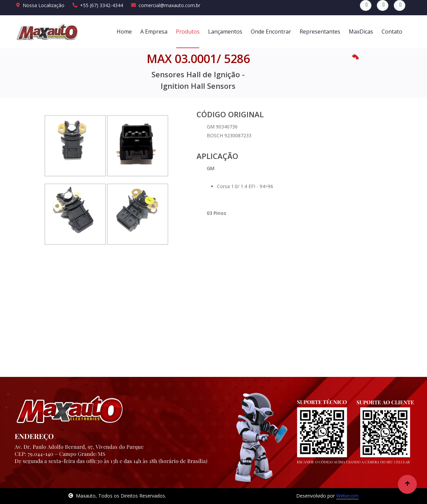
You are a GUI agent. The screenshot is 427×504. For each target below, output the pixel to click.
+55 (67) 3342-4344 (98, 5)
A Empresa (154, 32)
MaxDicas (361, 32)
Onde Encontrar (271, 32)
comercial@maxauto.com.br (166, 5)
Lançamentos (225, 32)
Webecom (347, 496)
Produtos (188, 32)
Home (124, 32)
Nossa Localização (40, 5)
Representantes (320, 32)
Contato (392, 32)
